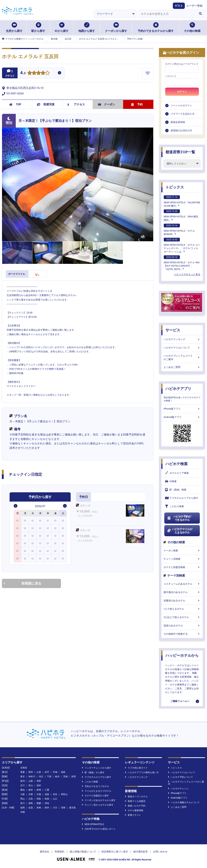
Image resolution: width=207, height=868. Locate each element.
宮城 (55, 772)
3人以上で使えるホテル (182, 617)
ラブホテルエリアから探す (182, 498)
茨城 (65, 777)
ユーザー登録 (194, 6)
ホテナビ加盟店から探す (95, 796)
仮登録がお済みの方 (181, 130)
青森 (23, 772)
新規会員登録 (178, 122)
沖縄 (23, 812)
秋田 (31, 772)
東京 (23, 777)
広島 (31, 799)
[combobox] (167, 14)
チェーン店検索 (182, 559)
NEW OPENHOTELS (93, 824)
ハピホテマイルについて (182, 348)
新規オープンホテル (136, 797)
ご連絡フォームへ (180, 701)
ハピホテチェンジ (178, 789)
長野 (39, 781)
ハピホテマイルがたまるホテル (180, 531)
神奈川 (32, 777)
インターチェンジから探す (97, 768)
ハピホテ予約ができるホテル (179, 518)
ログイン (182, 92)
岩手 (47, 772)
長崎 (39, 808)
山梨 (31, 781)
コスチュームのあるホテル (182, 584)
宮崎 (63, 808)
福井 (39, 785)
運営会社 (45, 852)
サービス (173, 330)
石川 (23, 785)
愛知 (23, 790)
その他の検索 (192, 27)
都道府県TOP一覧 (180, 152)
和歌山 (64, 794)
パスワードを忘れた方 (183, 114)
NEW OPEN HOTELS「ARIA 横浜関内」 (181, 215)
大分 (55, 808)
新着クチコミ (133, 815)
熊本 (47, 808)
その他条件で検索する (182, 634)
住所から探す (14, 27)
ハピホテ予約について (180, 777)
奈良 (55, 794)
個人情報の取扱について (83, 852)
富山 (31, 785)
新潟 (23, 781)
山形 (39, 772)
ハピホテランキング (182, 339)
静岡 (39, 790)
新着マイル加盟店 (135, 801)
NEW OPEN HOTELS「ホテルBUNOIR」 (179, 230)
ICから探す (62, 27)
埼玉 (41, 777)
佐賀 (31, 808)
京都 (39, 794)
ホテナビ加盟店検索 (182, 567)
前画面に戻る (23, 583)
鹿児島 (72, 808)
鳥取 (39, 799)
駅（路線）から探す (93, 772)
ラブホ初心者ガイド (136, 768)
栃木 (57, 777)
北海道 (24, 768)
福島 (63, 772)
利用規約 (60, 852)
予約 (137, 104)
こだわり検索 (174, 506)
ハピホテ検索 (177, 464)
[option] (18, 520)
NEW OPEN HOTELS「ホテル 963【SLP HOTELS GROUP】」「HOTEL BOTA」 (182, 263)
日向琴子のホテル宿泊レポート (99, 829)
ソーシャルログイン (181, 105)
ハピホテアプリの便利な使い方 (142, 772)
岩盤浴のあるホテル (182, 601)
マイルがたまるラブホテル (97, 791)
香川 (23, 803)
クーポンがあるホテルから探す (99, 800)
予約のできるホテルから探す (156, 27)
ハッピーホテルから (182, 655)
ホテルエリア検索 (177, 473)
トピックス (175, 187)
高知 (47, 803)
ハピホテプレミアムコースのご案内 (182, 357)
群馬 (74, 777)
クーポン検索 (182, 551)
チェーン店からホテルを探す (98, 805)
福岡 (23, 808)
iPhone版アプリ (182, 409)
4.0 (23, 73)
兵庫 (31, 794)
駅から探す (38, 27)
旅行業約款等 (140, 852)
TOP (15, 104)
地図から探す (87, 27)
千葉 (49, 777)
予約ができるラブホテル (95, 786)
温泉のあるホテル (182, 626)
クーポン (107, 104)
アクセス (76, 104)
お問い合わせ (160, 852)
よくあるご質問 (182, 367)
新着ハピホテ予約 (135, 806)
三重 (47, 790)
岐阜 (31, 790)
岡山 (23, 799)
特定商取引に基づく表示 (115, 852)
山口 (55, 799)
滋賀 (47, 794)
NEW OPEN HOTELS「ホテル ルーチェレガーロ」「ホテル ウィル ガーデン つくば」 (182, 245)
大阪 (23, 794)
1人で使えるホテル (182, 609)
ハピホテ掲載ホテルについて (184, 802)
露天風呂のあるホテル (182, 592)
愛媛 (39, 803)
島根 (47, 799)
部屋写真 (46, 104)
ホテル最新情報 (134, 810)
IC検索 (171, 481)
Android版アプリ (182, 417)
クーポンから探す (116, 27)
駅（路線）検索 (176, 490)
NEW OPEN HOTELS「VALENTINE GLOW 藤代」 (182, 201)
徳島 (31, 803)
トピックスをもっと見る (187, 274)
